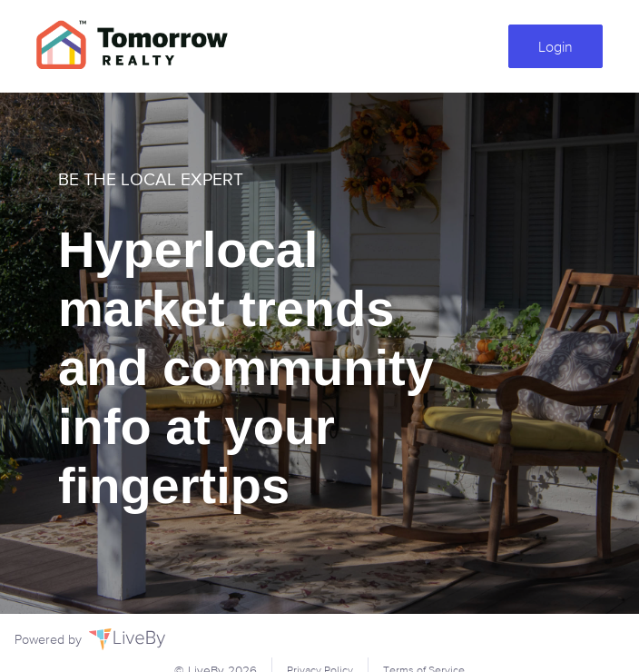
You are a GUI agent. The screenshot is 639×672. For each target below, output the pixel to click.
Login (555, 46)
